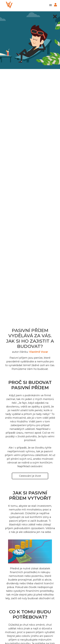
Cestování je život (30, 476)
